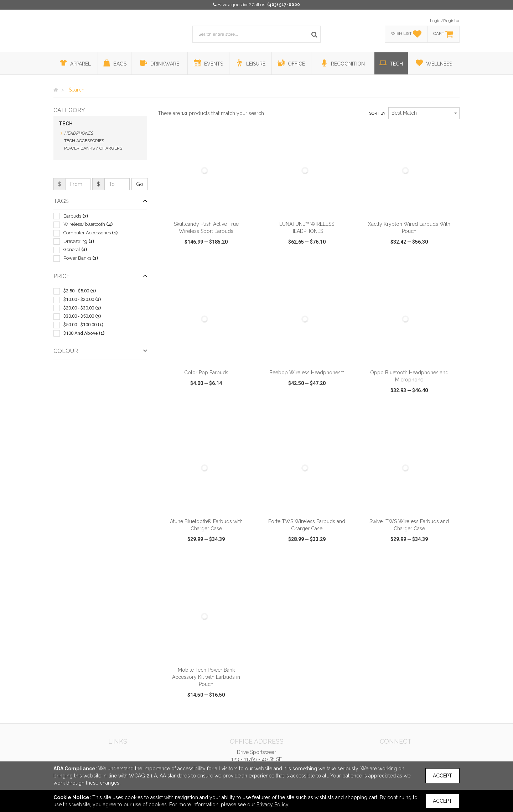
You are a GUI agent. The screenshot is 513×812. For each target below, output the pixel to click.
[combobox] (424, 113)
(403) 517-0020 (284, 5)
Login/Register (445, 21)
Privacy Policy (273, 805)
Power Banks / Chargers (93, 148)
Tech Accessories (84, 141)
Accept (442, 776)
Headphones (79, 133)
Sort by (377, 113)
